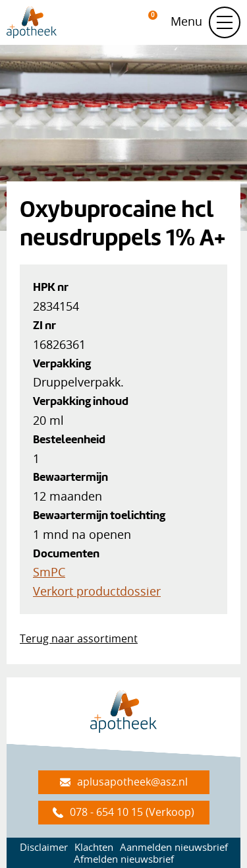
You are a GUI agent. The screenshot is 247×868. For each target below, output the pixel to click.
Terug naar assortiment (79, 638)
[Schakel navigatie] (225, 22)
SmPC (49, 572)
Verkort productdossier (97, 591)
